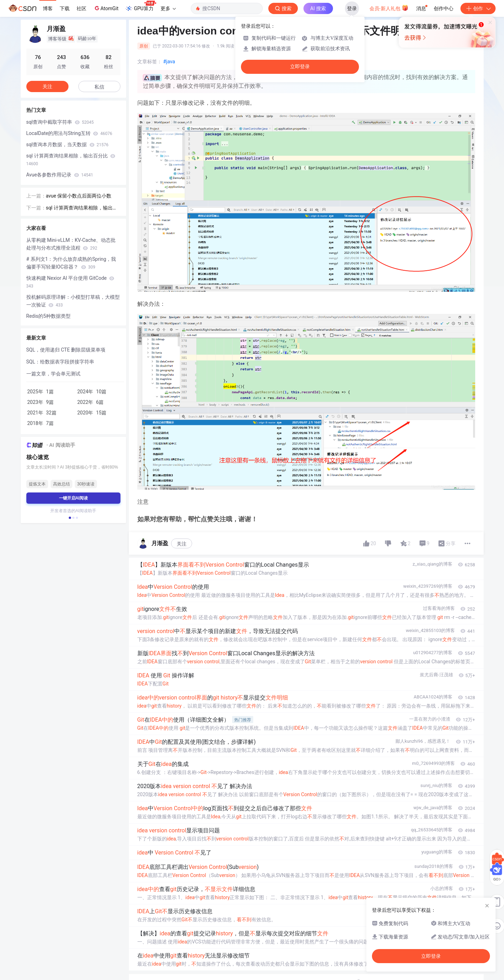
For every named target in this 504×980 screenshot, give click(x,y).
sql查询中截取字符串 (60, 122)
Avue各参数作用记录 (60, 175)
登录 (352, 8)
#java (169, 62)
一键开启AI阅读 (73, 498)
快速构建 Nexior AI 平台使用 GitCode (70, 282)
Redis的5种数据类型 (48, 316)
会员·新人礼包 (389, 8)
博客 (48, 8)
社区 (81, 8)
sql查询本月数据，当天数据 (67, 144)
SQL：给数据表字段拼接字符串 (60, 362)
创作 (478, 8)
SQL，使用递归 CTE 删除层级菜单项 (66, 350)
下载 (65, 8)
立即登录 (300, 67)
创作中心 (444, 8)
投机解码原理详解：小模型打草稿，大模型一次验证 (73, 301)
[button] (70, 518)
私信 (99, 87)
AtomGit (106, 8)
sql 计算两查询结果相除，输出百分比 (71, 160)
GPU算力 (141, 6)
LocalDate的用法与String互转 (69, 133)
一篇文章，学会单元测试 (53, 374)
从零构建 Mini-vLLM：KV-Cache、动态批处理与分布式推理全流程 (71, 244)
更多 (168, 8)
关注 (182, 544)
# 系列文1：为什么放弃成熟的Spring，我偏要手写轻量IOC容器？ (71, 263)
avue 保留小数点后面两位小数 (79, 196)
